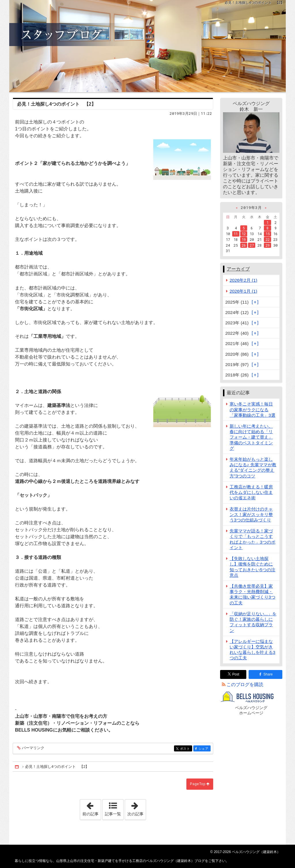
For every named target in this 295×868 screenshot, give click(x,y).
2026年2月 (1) (243, 280)
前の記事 (92, 808)
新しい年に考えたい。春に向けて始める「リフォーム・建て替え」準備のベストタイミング (251, 437)
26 (244, 245)
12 (244, 234)
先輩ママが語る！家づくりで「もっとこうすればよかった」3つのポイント (253, 539)
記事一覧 (113, 814)
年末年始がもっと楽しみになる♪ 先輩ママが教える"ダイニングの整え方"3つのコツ (253, 468)
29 (268, 245)
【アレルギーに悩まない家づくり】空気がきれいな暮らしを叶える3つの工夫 (253, 650)
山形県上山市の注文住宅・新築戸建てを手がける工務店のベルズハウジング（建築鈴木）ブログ (147, 46)
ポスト (186, 749)
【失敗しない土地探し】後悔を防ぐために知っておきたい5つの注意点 (253, 567)
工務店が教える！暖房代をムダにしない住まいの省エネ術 (251, 492)
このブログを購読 (245, 685)
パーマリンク (33, 748)
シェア (204, 749)
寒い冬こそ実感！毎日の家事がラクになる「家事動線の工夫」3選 (253, 409)
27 (252, 245)
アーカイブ (238, 269)
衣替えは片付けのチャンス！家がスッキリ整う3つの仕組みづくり (251, 514)
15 (268, 234)
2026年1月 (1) (243, 291)
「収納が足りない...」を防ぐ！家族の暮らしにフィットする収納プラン (253, 622)
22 (268, 239)
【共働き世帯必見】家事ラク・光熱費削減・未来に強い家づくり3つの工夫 (253, 594)
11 (236, 234)
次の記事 (137, 808)
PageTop (198, 784)
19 (244, 239)
